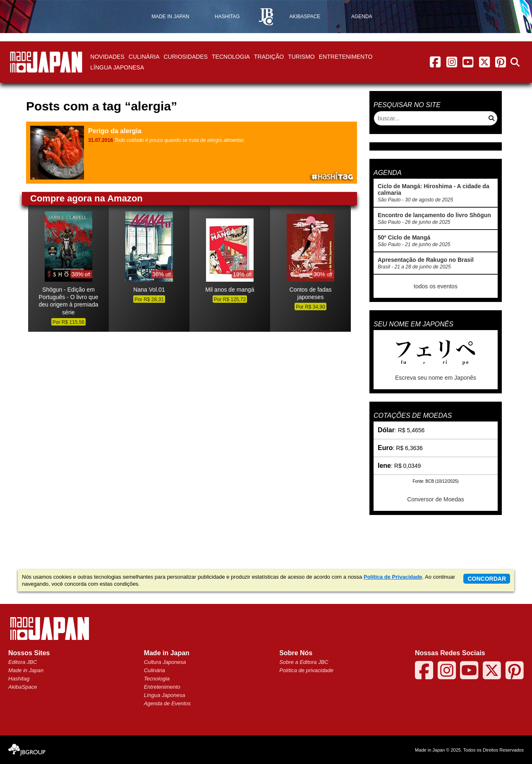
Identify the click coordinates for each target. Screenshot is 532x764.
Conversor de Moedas (436, 499)
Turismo (301, 57)
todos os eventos (436, 286)
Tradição (269, 57)
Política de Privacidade (393, 577)
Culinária (144, 57)
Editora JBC (23, 662)
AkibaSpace (23, 687)
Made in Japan (26, 670)
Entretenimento (346, 57)
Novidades (107, 57)
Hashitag (19, 679)
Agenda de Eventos (167, 703)
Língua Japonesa (117, 67)
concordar (487, 579)
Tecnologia (231, 57)
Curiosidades (186, 57)
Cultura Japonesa (165, 662)
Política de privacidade (306, 670)
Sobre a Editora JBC (304, 662)
